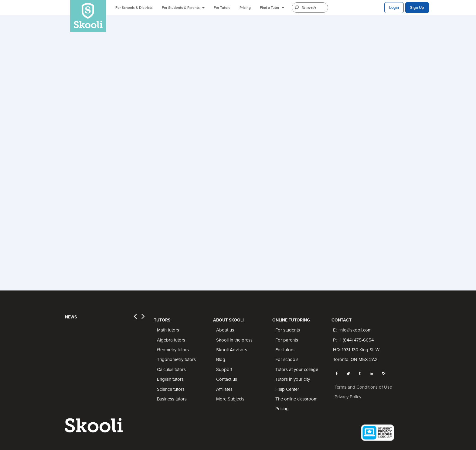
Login (394, 8)
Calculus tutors (171, 369)
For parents (287, 340)
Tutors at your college (297, 369)
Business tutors (172, 399)
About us (225, 330)
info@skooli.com (355, 330)
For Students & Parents (183, 8)
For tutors (285, 350)
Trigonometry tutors (176, 359)
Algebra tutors (171, 340)
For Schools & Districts (134, 8)
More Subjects (230, 399)
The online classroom (296, 399)
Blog (221, 359)
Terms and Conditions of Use (363, 387)
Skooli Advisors (232, 350)
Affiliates (224, 389)
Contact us (227, 379)
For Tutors (222, 8)
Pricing (245, 8)
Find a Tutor (272, 8)
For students (288, 330)
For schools (287, 359)
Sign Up (417, 8)
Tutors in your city (293, 379)
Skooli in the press (234, 340)
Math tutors (168, 330)
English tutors (170, 379)
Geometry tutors (173, 350)
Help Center (287, 389)
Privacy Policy (348, 397)
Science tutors (171, 389)
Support (224, 369)
